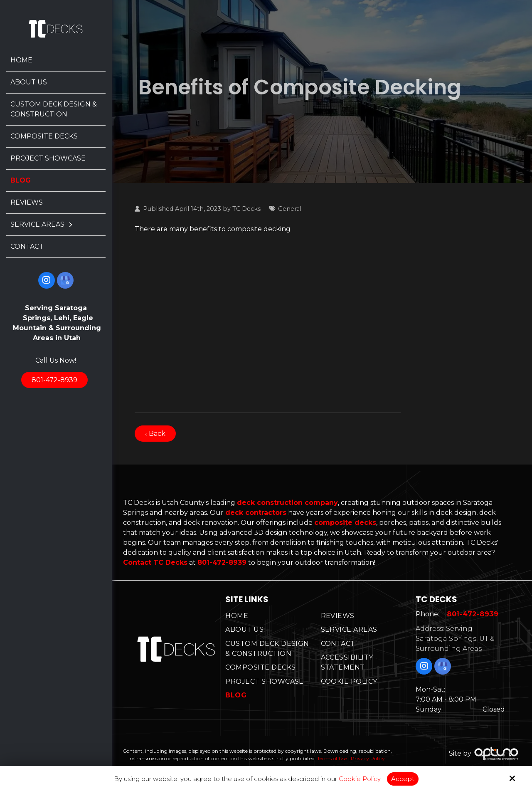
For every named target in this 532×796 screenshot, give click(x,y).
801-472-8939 (54, 380)
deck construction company (287, 503)
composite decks (345, 523)
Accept (403, 779)
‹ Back (155, 434)
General (290, 209)
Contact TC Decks (155, 562)
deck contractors (256, 513)
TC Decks (246, 209)
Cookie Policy (360, 779)
